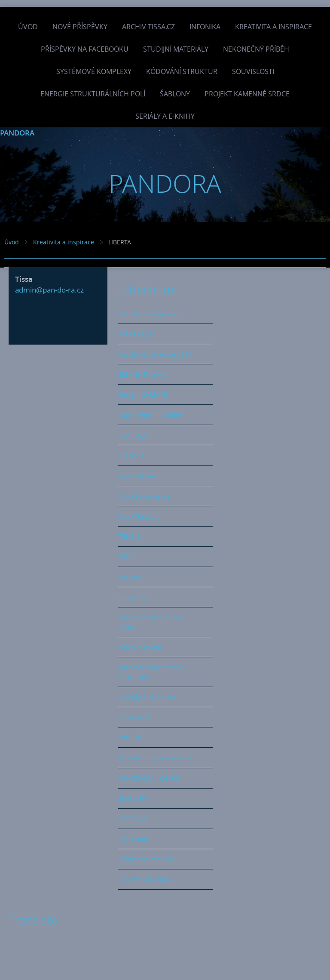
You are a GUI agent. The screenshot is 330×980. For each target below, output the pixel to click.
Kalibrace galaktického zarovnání (151, 672)
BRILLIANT (134, 597)
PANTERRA (134, 839)
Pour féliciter (137, 476)
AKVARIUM (134, 717)
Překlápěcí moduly (146, 859)
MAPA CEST (135, 334)
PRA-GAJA (133, 435)
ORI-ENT (130, 737)
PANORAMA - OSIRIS (149, 778)
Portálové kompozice (149, 314)
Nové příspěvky (80, 27)
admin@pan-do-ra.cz (49, 290)
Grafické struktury (145, 879)
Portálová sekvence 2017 (155, 354)
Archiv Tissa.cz (148, 27)
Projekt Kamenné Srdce (247, 94)
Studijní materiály (176, 49)
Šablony (175, 94)
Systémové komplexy (94, 71)
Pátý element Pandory (151, 415)
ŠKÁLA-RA (133, 798)
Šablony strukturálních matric (151, 622)
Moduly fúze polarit (147, 697)
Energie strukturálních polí (93, 94)
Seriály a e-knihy (165, 116)
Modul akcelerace (144, 496)
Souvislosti (253, 71)
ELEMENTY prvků (143, 374)
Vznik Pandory (139, 516)
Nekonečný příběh (256, 49)
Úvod (28, 27)
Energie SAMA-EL (144, 394)
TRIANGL (131, 536)
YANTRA (130, 577)
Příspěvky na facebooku (85, 49)
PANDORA (17, 133)
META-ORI (133, 819)
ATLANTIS (132, 455)
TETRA (127, 557)
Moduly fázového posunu (156, 758)
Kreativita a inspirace (273, 27)
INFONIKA (205, 27)
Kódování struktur (182, 71)
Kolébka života (140, 647)
